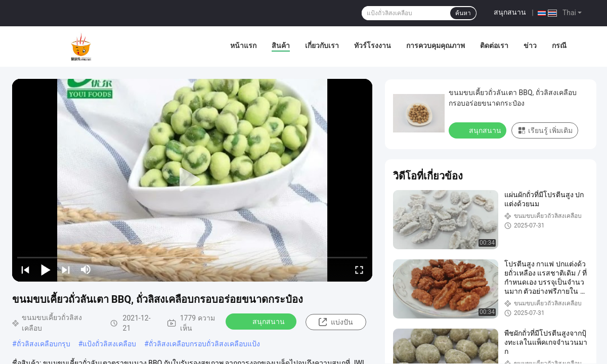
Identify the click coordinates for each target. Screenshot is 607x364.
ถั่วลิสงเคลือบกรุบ (44, 344)
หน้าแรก (243, 45)
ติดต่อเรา (494, 45)
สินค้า (281, 45)
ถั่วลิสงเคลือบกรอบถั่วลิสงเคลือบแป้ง (204, 344)
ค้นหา (463, 13)
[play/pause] (46, 269)
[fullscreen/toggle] (359, 269)
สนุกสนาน (510, 12)
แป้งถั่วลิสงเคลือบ (109, 344)
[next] (66, 269)
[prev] (25, 269)
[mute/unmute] (86, 269)
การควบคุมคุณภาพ (436, 45)
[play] (192, 180)
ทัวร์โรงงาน (373, 45)
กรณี (559, 45)
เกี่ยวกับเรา (322, 45)
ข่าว (530, 45)
